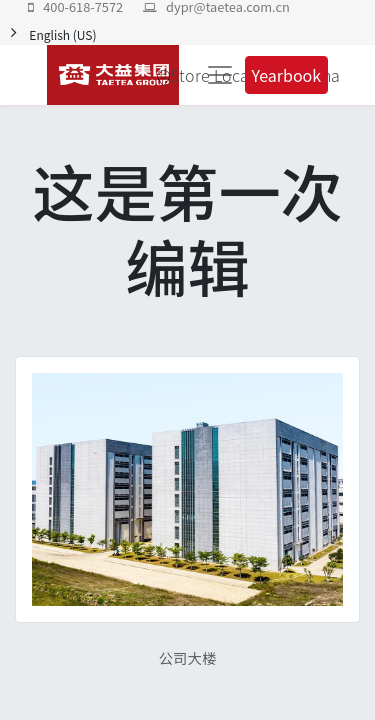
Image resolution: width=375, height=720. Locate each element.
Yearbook (287, 75)
